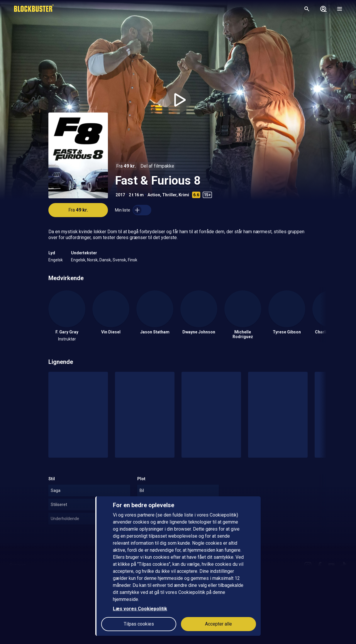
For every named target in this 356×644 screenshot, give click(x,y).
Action (154, 195)
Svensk (119, 260)
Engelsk (56, 260)
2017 (120, 195)
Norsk (92, 260)
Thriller (169, 195)
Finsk (133, 260)
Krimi (184, 195)
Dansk (105, 260)
